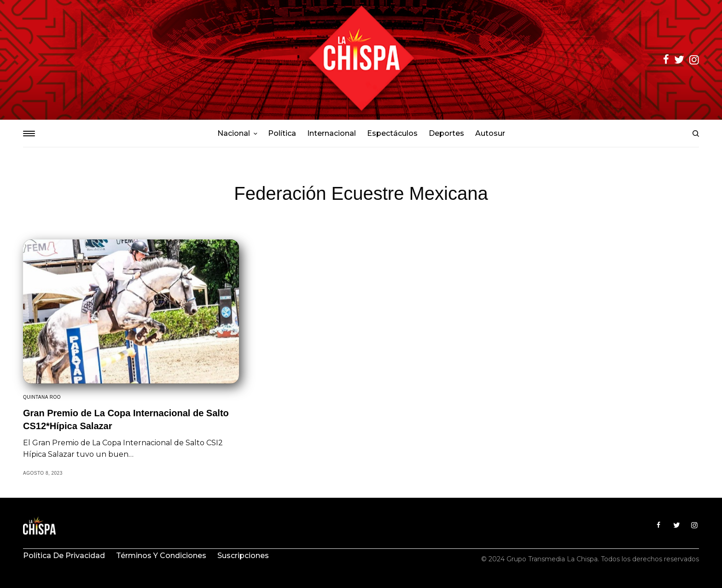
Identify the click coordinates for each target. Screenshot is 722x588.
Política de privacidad (64, 556)
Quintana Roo (42, 397)
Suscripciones (243, 556)
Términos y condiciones (161, 556)
